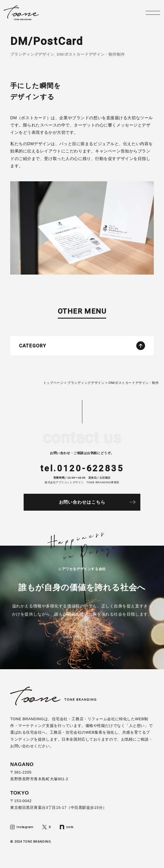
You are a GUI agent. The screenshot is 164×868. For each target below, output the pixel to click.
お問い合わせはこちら (82, 502)
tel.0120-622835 (82, 468)
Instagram (22, 827)
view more (74, 637)
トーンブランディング (22, 13)
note (67, 827)
